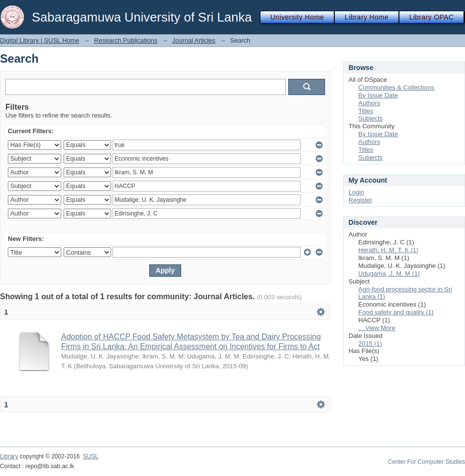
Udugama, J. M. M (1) (389, 274)
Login (356, 192)
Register (360, 200)
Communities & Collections (396, 87)
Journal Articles (194, 40)
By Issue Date (378, 95)
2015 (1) (370, 344)
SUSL (91, 456)
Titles (366, 111)
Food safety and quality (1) (396, 312)
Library (9, 456)
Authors (369, 103)
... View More (377, 328)
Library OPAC (431, 17)
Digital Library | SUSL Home (40, 40)
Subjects (371, 118)
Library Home (367, 17)
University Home (297, 17)
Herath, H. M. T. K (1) (388, 250)
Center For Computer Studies (426, 462)
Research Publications (126, 40)
